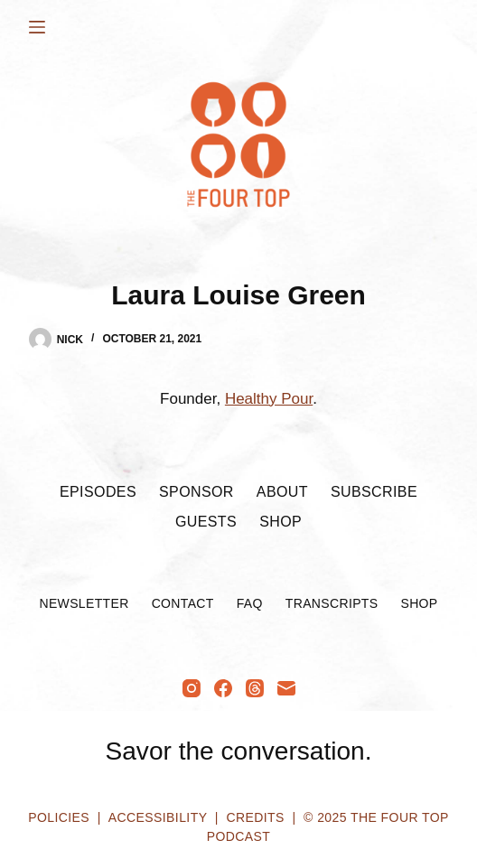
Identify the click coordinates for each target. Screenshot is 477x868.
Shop (281, 522)
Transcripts (332, 603)
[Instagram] (192, 688)
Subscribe (374, 492)
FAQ (250, 603)
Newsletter (84, 603)
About (282, 492)
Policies (59, 817)
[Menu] (37, 27)
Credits (255, 817)
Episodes (98, 492)
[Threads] (255, 688)
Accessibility (158, 817)
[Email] (286, 688)
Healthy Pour (269, 399)
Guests (206, 522)
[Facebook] (223, 688)
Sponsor (196, 492)
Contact (183, 603)
